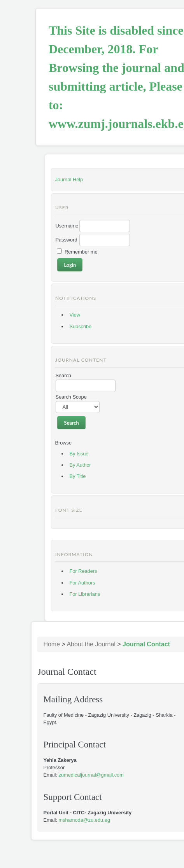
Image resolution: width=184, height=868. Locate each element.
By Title (77, 476)
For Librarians (85, 594)
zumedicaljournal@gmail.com (91, 775)
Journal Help (69, 179)
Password (66, 240)
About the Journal (91, 644)
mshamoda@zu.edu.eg (85, 820)
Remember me (81, 252)
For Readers (83, 571)
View (75, 315)
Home (52, 644)
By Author (80, 465)
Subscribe (80, 326)
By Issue (79, 454)
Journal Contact (146, 644)
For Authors (82, 583)
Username (67, 226)
